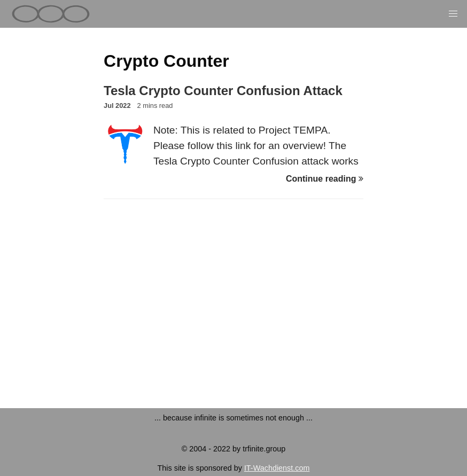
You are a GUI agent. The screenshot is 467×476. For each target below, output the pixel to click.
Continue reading (325, 179)
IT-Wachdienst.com (277, 468)
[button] (453, 14)
